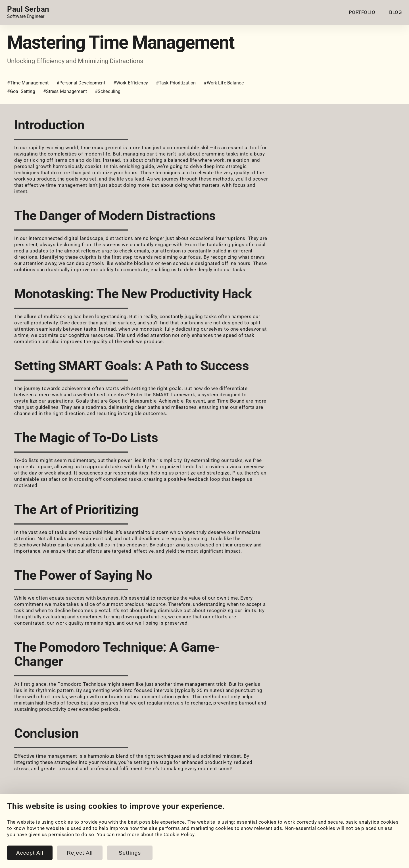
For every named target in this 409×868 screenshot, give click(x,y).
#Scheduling (108, 91)
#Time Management (28, 83)
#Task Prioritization (176, 83)
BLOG (396, 12)
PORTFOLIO (362, 12)
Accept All (30, 853)
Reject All (80, 853)
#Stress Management (65, 91)
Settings (130, 853)
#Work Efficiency (131, 83)
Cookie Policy (179, 834)
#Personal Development (81, 83)
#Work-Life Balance (224, 83)
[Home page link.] (28, 12)
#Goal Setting (21, 91)
